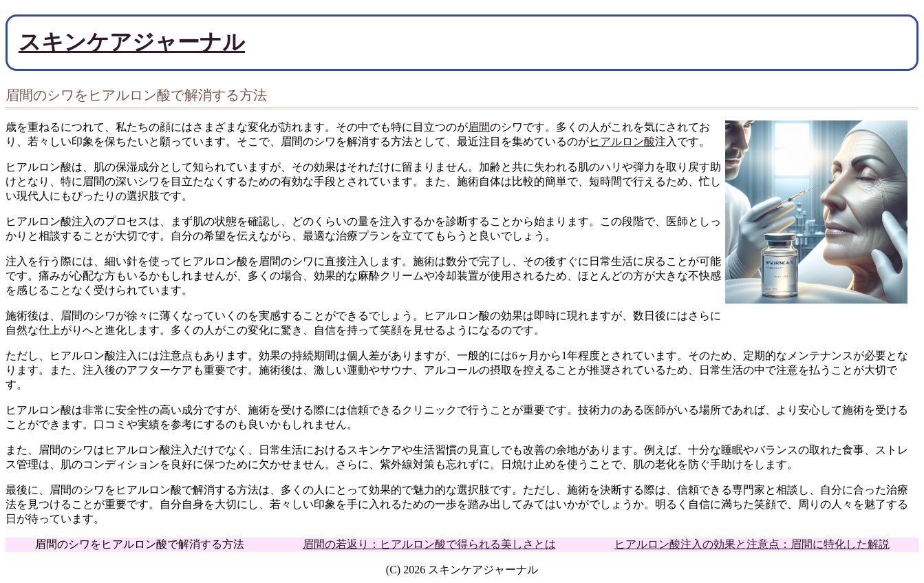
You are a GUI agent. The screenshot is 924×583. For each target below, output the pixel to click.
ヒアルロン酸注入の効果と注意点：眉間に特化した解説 (752, 544)
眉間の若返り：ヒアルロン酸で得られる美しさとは (429, 544)
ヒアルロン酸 (622, 141)
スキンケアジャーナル (132, 42)
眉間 (479, 127)
